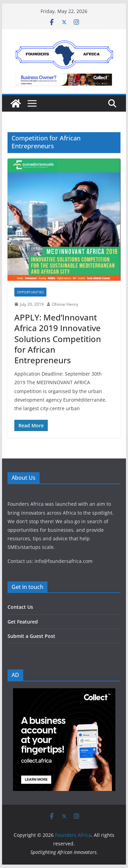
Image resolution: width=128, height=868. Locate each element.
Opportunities (30, 292)
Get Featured (23, 622)
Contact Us (20, 607)
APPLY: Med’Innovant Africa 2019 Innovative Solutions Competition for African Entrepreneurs (58, 339)
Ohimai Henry (65, 304)
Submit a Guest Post (31, 636)
